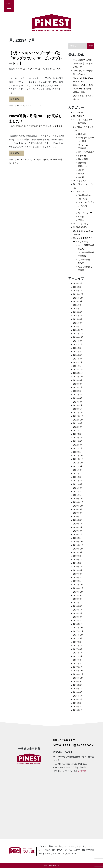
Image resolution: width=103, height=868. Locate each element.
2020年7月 (78, 517)
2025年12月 (78, 294)
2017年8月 (78, 642)
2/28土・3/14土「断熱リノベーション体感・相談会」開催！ (83, 89)
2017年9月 (78, 638)
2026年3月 (78, 287)
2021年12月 (78, 456)
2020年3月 (78, 531)
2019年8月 (78, 556)
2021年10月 (78, 463)
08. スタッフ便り (41, 160)
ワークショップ (85, 213)
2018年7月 (78, 603)
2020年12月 (78, 499)
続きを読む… (17, 99)
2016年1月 (78, 710)
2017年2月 (78, 664)
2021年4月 (78, 484)
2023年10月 (78, 377)
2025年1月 (78, 327)
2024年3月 (78, 359)
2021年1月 (78, 495)
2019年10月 (78, 549)
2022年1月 (78, 452)
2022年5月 (78, 438)
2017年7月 (78, 646)
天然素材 (82, 148)
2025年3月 (78, 323)
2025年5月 (78, 316)
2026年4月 (78, 283)
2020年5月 (78, 524)
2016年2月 (78, 707)
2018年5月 (78, 610)
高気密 (81, 174)
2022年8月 (78, 427)
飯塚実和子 (57, 126)
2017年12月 (78, 628)
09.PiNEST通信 (80, 227)
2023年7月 (78, 387)
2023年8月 (78, 384)
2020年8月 (78, 513)
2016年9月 (78, 682)
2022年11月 (78, 416)
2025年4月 (78, 319)
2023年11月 (78, 373)
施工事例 (82, 123)
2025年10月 (78, 298)
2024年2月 (78, 362)
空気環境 (82, 163)
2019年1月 (78, 581)
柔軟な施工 (83, 156)
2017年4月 (78, 656)
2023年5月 (78, 395)
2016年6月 (78, 692)
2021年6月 (78, 477)
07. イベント (25, 160)
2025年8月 (78, 305)
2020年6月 (78, 520)
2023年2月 (78, 405)
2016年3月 (78, 703)
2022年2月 (78, 448)
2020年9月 (78, 509)
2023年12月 (78, 370)
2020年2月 (78, 534)
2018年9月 (78, 595)
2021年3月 (78, 488)
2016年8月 (78, 685)
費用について (84, 166)
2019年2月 (78, 578)
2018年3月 (78, 617)
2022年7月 (78, 431)
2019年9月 (78, 552)
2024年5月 (78, 352)
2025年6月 (78, 312)
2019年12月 (78, 542)
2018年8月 (78, 599)
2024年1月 (78, 366)
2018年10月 (78, 592)
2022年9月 (78, 423)
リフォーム (83, 145)
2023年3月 (78, 402)
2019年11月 (78, 545)
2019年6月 (78, 563)
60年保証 (82, 134)
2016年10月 (78, 678)
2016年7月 (78, 689)
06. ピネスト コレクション (32, 106)
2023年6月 (78, 391)
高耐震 (81, 177)
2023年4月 (78, 398)
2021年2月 (78, 492)
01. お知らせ (79, 113)
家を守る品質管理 (86, 152)
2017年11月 (78, 631)
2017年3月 (78, 660)
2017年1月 (78, 667)
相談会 (81, 217)
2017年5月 (78, 653)
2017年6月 (78, 649)
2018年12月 (78, 585)
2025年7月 (78, 309)
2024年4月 (78, 355)
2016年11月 (78, 674)
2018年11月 (78, 588)
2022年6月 (78, 434)
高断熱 (81, 170)
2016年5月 (78, 696)
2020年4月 (78, 527)
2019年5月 (78, 567)
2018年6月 (78, 606)
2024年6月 (78, 348)
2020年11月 (78, 502)
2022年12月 (78, 413)
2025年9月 (78, 301)
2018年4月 (78, 613)
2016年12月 (78, 671)
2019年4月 (78, 570)
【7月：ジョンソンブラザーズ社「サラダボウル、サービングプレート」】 (36, 58)
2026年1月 (78, 291)
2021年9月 (78, 466)
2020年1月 (78, 538)
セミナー (17, 163)
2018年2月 (78, 621)
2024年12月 (78, 330)
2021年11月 (78, 459)
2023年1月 (78, 409)
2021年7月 (78, 474)
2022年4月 (78, 441)
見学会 (81, 220)
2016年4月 (78, 699)
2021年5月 (78, 481)
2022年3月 (78, 445)
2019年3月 (78, 574)
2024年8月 (78, 341)
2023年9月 (78, 380)
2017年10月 (78, 635)
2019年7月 (78, 560)
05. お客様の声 (80, 181)
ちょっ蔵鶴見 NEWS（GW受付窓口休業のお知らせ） (83, 64)
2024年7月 (78, 344)
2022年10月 (78, 420)
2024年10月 (78, 337)
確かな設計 (83, 159)
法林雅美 (56, 69)
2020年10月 (78, 506)
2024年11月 (78, 334)
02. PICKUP (78, 116)
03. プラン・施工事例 (83, 120)
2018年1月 (78, 624)
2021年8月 (78, 470)
